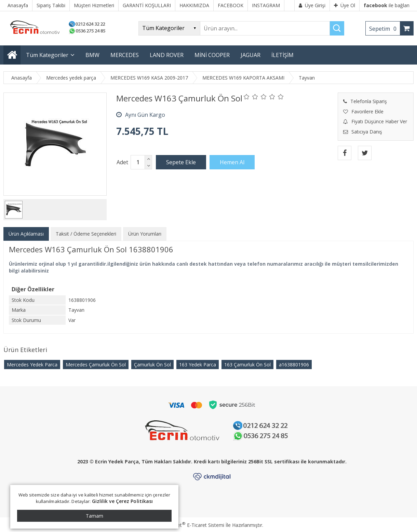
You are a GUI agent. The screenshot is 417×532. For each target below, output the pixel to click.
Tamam (95, 516)
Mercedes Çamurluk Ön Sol (96, 365)
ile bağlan (387, 5)
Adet (122, 162)
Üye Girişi (312, 5)
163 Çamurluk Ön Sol (247, 365)
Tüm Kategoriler (47, 55)
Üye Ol (345, 5)
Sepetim (385, 29)
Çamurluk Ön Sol (152, 365)
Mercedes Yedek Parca (32, 365)
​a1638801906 (294, 365)
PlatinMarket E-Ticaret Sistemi (189, 525)
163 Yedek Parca (198, 365)
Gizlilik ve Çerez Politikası (123, 501)
